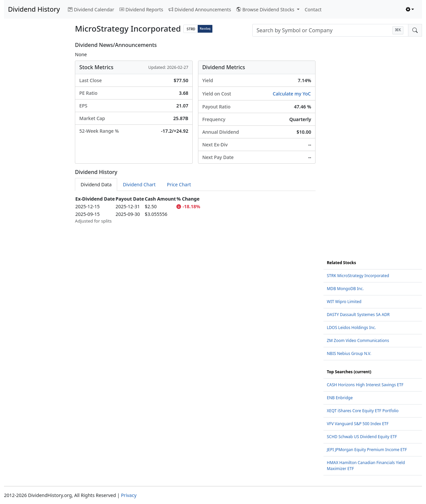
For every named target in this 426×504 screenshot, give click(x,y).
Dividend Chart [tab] (139, 184)
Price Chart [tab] (179, 184)
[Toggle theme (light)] (410, 9)
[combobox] (330, 30)
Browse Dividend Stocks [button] (266, 9)
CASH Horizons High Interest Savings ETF (365, 385)
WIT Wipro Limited (344, 302)
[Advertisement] (35, 142)
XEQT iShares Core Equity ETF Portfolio (363, 411)
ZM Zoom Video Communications (358, 340)
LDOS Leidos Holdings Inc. (351, 328)
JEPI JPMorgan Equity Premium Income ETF (367, 450)
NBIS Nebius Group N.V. (349, 353)
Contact (313, 9)
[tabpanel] (195, 210)
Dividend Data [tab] (96, 184)
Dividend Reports (141, 9)
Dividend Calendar (91, 9)
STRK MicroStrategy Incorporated (358, 276)
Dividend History (34, 9)
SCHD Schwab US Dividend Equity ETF (362, 437)
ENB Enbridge (340, 398)
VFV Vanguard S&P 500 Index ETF (358, 424)
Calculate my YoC (292, 94)
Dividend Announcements (200, 9)
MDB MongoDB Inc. (345, 289)
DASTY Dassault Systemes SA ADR (358, 315)
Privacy (129, 495)
